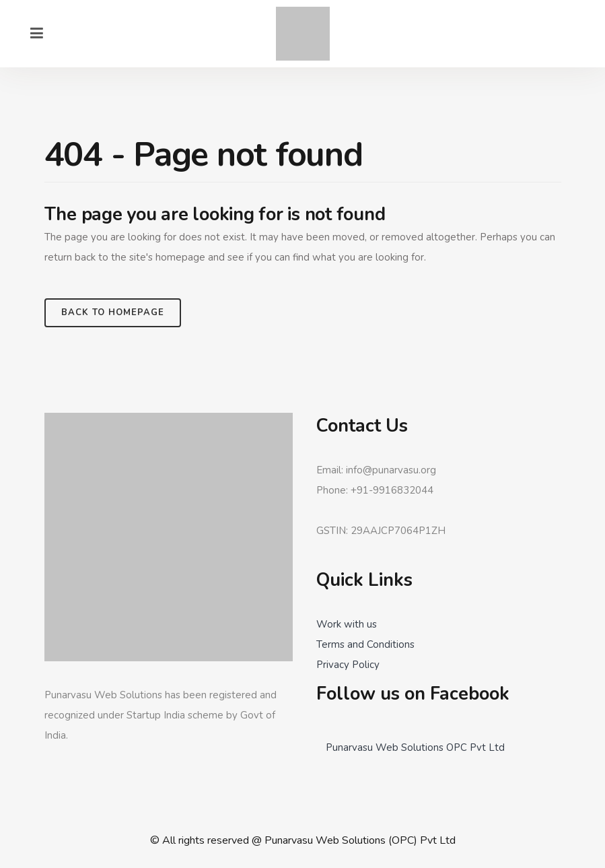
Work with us (347, 624)
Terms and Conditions (365, 644)
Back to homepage (113, 312)
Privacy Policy (348, 665)
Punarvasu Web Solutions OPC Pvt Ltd (415, 747)
